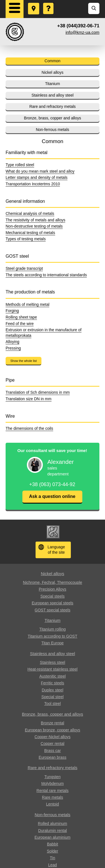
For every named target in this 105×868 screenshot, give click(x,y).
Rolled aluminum (52, 824)
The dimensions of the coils (29, 428)
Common (53, 61)
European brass (53, 757)
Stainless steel (52, 662)
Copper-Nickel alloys (52, 737)
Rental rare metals (52, 791)
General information (25, 201)
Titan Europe (53, 643)
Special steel (53, 697)
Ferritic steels (53, 683)
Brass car (53, 751)
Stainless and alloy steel (52, 95)
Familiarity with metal (26, 153)
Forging (12, 311)
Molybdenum (52, 784)
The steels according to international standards (46, 275)
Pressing (13, 348)
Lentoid (53, 804)
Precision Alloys (52, 589)
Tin (53, 858)
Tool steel (53, 704)
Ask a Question (49, 3)
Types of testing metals (26, 239)
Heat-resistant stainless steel (53, 669)
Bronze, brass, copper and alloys (53, 118)
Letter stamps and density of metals (37, 177)
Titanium (53, 84)
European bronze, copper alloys (53, 730)
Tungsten (53, 777)
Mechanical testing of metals (30, 233)
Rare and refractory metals (53, 106)
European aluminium (52, 837)
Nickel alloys (53, 72)
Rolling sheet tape (21, 317)
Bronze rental (53, 723)
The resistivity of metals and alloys (35, 220)
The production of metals (30, 292)
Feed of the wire (20, 324)
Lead (53, 865)
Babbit (53, 844)
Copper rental (53, 744)
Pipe (10, 380)
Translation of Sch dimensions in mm (38, 392)
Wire (10, 416)
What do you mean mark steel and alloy (40, 171)
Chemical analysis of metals (30, 213)
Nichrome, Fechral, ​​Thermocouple (53, 582)
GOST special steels (53, 610)
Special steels (52, 596)
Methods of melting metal (27, 304)
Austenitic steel (52, 676)
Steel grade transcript (24, 268)
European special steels (53, 603)
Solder (52, 851)
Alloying (12, 342)
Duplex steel (53, 690)
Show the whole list (24, 361)
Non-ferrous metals (53, 130)
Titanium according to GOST (53, 636)
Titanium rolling (52, 629)
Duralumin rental (53, 831)
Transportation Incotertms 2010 (33, 184)
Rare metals (53, 797)
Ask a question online (52, 496)
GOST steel (17, 256)
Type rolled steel (20, 165)
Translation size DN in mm (29, 399)
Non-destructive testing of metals (34, 226)
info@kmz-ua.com (82, 32)
